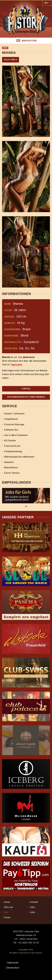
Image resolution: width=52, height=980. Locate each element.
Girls (6, 912)
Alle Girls (11, 60)
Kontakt (34, 902)
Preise (7, 917)
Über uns (9, 907)
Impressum (13, 963)
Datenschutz (13, 968)
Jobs (32, 907)
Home (7, 902)
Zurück (26, 389)
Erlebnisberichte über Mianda (26, 397)
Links (33, 912)
